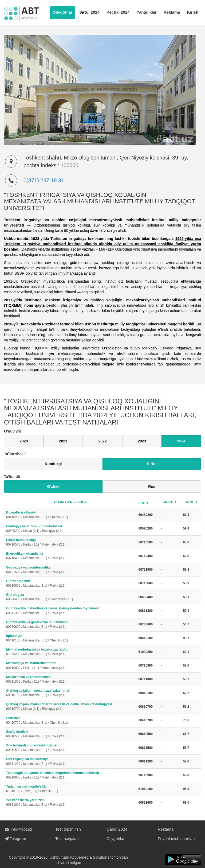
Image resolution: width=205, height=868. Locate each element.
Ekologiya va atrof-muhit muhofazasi (70, 529)
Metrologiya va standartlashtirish (70, 666)
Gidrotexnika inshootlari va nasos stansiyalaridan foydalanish (70, 611)
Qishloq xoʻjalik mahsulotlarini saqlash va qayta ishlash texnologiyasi (70, 707)
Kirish (193, 12)
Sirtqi (152, 464)
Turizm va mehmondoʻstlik (70, 789)
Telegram (15, 838)
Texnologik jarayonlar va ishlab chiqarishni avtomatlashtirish (70, 775)
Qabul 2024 (117, 829)
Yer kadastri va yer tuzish (70, 803)
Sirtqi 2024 (89, 12)
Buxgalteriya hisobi (70, 515)
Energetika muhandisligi (70, 556)
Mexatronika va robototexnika (70, 680)
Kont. (190, 502)
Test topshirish (68, 829)
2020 (24, 441)
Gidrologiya (70, 597)
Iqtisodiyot (70, 638)
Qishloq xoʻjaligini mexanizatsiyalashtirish (70, 693)
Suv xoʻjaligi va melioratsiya (70, 762)
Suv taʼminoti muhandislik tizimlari (70, 748)
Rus (152, 486)
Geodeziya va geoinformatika (70, 570)
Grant (168, 502)
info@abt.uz (18, 829)
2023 (142, 441)
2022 (102, 441)
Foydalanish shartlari (176, 838)
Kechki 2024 (118, 12)
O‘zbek (53, 486)
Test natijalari (67, 838)
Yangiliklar (147, 12)
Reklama (172, 12)
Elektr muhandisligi (70, 542)
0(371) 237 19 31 (44, 180)
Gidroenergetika (70, 584)
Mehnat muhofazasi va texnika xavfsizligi (70, 652)
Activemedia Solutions (90, 857)
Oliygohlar (62, 12)
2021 (63, 441)
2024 (181, 441)
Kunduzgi (53, 464)
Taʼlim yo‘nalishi (68, 502)
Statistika (70, 721)
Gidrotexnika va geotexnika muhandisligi (70, 625)
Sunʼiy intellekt (70, 734)
